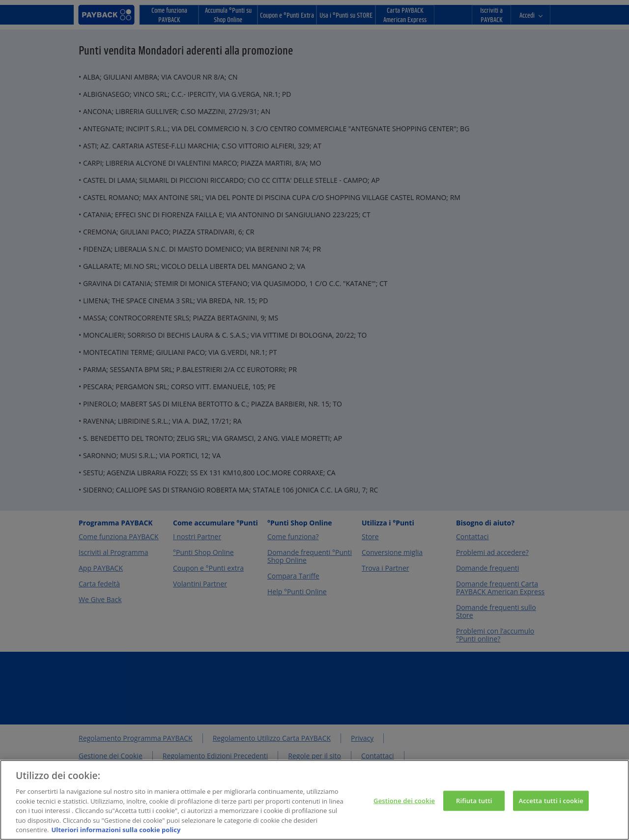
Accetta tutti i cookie (551, 802)
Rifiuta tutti (474, 802)
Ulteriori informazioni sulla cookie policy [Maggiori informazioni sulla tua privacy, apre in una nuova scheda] (116, 831)
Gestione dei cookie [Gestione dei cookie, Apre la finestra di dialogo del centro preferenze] (404, 802)
